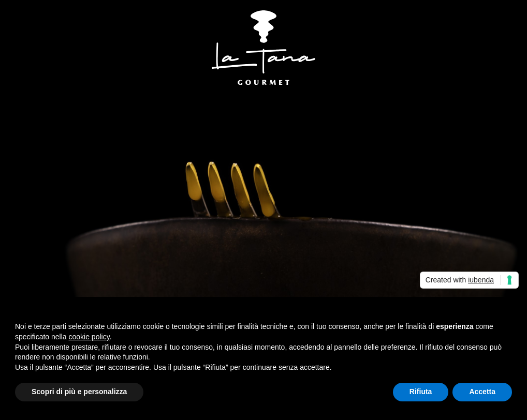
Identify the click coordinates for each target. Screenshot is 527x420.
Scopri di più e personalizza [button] (79, 392)
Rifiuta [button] (421, 392)
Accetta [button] (482, 392)
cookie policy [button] (89, 337)
